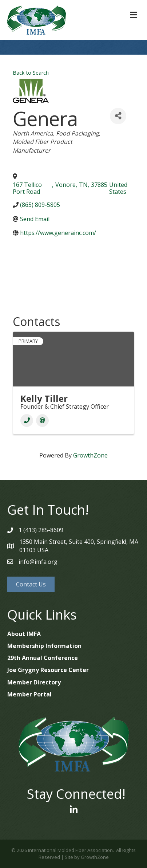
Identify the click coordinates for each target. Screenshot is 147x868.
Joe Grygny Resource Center (48, 670)
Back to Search (31, 73)
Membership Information (44, 646)
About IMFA (24, 634)
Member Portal (29, 694)
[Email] (42, 421)
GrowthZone (90, 455)
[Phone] (27, 421)
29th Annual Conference (43, 658)
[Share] (118, 116)
